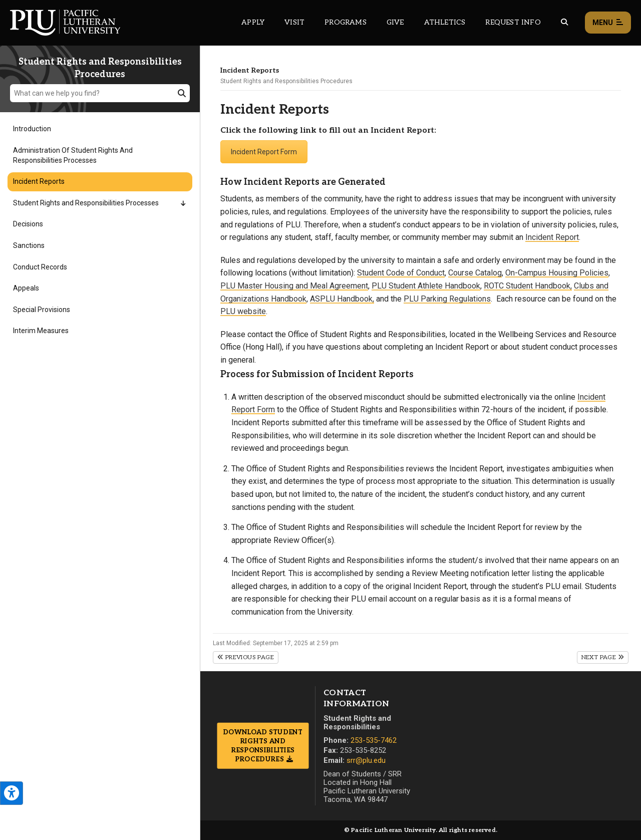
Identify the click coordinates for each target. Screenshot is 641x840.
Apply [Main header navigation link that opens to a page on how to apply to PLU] (253, 22)
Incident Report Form (264, 152)
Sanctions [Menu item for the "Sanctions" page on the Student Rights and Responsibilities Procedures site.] (29, 245)
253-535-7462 (374, 740)
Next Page (603, 657)
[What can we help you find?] (100, 93)
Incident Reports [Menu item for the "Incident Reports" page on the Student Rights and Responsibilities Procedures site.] (39, 181)
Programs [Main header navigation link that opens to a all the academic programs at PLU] (346, 22)
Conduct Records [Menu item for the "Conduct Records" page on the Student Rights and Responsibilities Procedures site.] (40, 267)
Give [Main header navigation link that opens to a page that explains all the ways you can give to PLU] (395, 22)
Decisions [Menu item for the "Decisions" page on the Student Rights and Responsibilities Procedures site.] (28, 224)
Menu (608, 23)
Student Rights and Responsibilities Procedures (286, 81)
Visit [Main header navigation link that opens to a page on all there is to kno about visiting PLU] (294, 22)
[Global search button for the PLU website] (564, 22)
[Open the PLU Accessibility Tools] (12, 793)
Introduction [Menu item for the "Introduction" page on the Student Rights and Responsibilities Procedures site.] (32, 129)
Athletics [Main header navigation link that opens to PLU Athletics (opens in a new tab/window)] (445, 22)
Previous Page (246, 657)
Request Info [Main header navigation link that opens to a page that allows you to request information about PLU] (513, 22)
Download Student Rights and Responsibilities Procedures (263, 746)
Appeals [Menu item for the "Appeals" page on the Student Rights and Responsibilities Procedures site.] (26, 288)
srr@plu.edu (366, 760)
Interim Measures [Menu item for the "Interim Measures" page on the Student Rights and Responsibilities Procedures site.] (41, 331)
